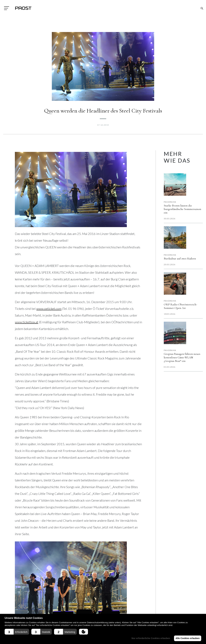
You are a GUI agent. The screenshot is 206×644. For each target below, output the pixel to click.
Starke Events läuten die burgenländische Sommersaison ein (182, 209)
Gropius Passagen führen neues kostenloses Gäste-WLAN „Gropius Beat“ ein (182, 357)
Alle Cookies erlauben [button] (187, 638)
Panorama (170, 202)
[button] (17, 632)
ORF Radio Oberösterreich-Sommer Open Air (180, 306)
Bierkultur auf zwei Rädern (180, 258)
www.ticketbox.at (27, 322)
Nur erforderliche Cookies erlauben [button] (150, 638)
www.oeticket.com (49, 309)
